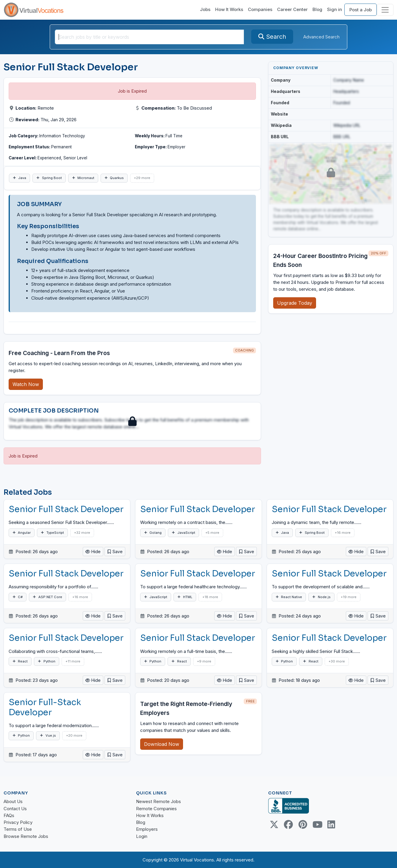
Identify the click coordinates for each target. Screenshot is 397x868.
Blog (317, 9)
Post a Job (361, 10)
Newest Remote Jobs (158, 801)
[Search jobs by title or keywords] (149, 37)
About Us (13, 801)
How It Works (229, 9)
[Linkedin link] (331, 825)
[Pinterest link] (303, 825)
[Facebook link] (288, 825)
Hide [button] (93, 552)
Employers (147, 829)
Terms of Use (18, 829)
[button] (115, 552)
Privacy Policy (18, 822)
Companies (260, 9)
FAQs (9, 815)
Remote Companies (156, 809)
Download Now (162, 744)
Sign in (335, 9)
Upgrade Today (295, 303)
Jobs (205, 9)
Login (142, 836)
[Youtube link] (317, 825)
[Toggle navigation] (385, 10)
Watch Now (26, 384)
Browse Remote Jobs (26, 836)
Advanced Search (321, 37)
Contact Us (15, 809)
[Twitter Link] (274, 825)
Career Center (292, 9)
